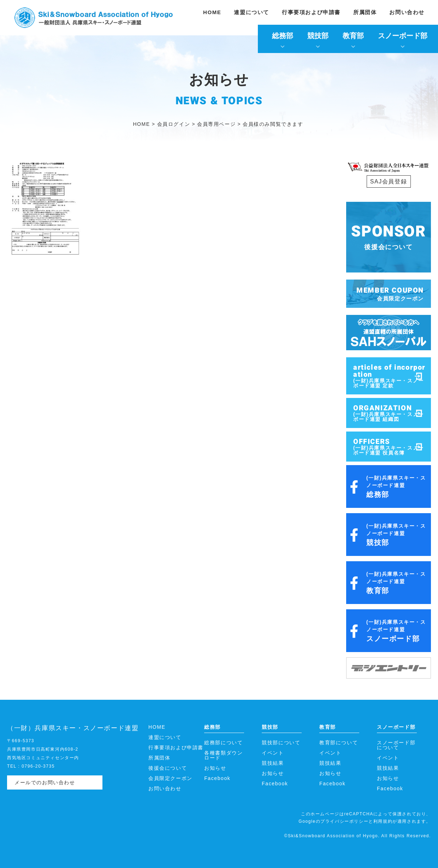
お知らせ (215, 768)
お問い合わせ (407, 12)
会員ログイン (174, 124)
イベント (273, 753)
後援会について (168, 768)
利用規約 (383, 821)
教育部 (353, 36)
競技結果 (273, 763)
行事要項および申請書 (311, 12)
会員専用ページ (216, 124)
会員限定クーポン (170, 778)
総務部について (223, 743)
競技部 (318, 36)
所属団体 (365, 12)
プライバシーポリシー (344, 821)
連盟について (251, 12)
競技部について (281, 743)
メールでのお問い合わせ (45, 782)
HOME (212, 12)
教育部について (339, 743)
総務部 (283, 36)
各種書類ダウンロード (223, 755)
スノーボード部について (396, 745)
